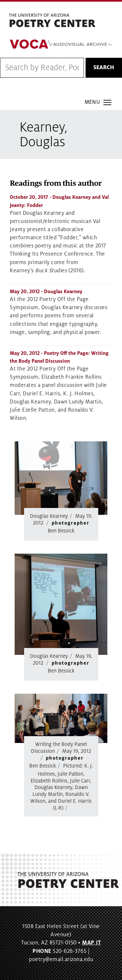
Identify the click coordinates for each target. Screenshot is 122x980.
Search (104, 68)
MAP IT (91, 943)
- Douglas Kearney (46, 292)
